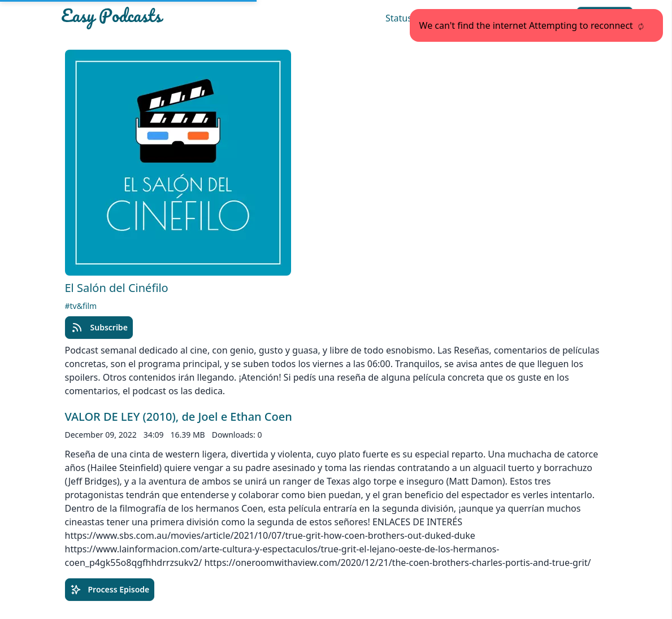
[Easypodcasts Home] (149, 18)
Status (399, 18)
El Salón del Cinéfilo (117, 288)
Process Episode (110, 590)
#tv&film (81, 306)
